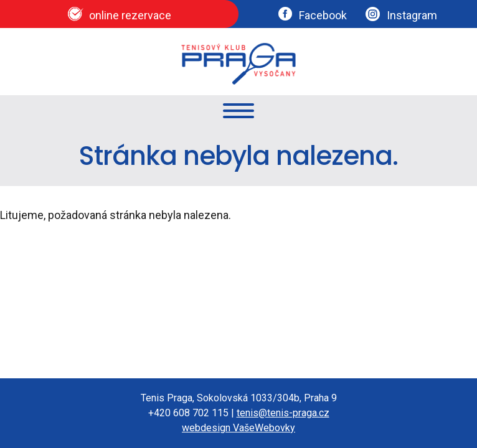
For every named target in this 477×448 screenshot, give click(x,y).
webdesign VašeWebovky (238, 428)
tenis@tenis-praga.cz (283, 413)
